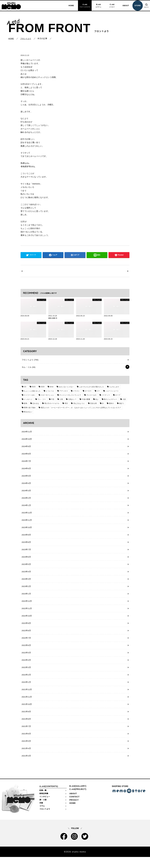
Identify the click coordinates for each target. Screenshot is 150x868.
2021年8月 (26, 729)
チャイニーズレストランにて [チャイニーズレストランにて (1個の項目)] (70, 396)
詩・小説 (43, 811)
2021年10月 (26, 714)
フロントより (30, 361)
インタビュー (45, 808)
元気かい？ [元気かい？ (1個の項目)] (71, 401)
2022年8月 (26, 638)
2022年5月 (26, 661)
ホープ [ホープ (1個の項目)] (116, 396)
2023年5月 (26, 570)
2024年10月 (26, 441)
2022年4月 (26, 668)
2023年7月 (26, 554)
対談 (41, 814)
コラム (42, 817)
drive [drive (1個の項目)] (50, 388)
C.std (111, 6)
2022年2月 (26, 683)
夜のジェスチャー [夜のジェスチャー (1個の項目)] (108, 401)
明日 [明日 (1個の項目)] (65, 405)
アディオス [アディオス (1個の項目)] (63, 392)
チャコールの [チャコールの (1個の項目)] (90, 396)
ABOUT (124, 6)
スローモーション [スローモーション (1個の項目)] (47, 396)
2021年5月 (26, 752)
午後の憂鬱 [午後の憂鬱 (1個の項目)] (84, 401)
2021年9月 (26, 721)
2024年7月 (26, 463)
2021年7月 (26, 736)
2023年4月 (26, 577)
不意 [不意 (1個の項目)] (52, 401)
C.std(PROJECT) (78, 800)
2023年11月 (26, 524)
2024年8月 (26, 456)
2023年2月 (26, 592)
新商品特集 (44, 804)
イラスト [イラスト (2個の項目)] (75, 392)
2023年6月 (26, 562)
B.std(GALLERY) (78, 797)
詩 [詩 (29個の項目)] (101, 405)
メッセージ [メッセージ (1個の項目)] (28, 401)
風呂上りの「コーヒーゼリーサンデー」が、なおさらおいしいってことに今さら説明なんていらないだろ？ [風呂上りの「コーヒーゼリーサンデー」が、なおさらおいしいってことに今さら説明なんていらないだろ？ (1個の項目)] (80, 409)
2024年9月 (26, 448)
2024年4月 (26, 486)
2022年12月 (26, 607)
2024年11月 (26, 433)
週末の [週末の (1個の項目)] (109, 405)
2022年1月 (26, 691)
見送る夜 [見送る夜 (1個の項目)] (92, 405)
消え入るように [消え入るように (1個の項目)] (78, 405)
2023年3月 (26, 585)
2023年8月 (26, 547)
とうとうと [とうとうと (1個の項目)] (50, 392)
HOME (70, 6)
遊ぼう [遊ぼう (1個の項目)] (119, 405)
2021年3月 (26, 767)
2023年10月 (26, 532)
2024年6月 (26, 471)
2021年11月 (26, 706)
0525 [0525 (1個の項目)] (33, 388)
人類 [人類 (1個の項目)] (60, 401)
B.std (97, 6)
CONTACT (74, 808)
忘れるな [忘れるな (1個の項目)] (35, 405)
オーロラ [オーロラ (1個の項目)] (87, 392)
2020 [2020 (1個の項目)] (42, 388)
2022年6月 (26, 653)
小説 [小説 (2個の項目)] (122, 401)
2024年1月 (26, 509)
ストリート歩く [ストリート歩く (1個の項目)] (30, 396)
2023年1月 (26, 600)
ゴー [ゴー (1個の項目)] (97, 392)
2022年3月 (26, 676)
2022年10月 (26, 623)
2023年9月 (26, 539)
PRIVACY (74, 811)
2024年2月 (26, 501)
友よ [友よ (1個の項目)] (95, 401)
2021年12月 (26, 698)
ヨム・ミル (28, 368)
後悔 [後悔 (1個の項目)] (25, 405)
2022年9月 (26, 630)
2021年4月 (26, 759)
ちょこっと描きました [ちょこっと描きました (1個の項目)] (32, 392)
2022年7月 (26, 645)
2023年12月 (26, 516)
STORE (136, 6)
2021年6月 (26, 744)
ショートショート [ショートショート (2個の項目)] (110, 392)
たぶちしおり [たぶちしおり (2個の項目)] (112, 388)
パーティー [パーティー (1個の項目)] (105, 396)
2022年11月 (26, 615)
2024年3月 (26, 494)
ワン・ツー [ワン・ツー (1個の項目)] (41, 401)
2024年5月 (26, 479)
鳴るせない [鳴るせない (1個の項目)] (28, 413)
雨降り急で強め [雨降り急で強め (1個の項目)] (30, 409)
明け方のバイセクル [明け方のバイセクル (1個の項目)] (51, 405)
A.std (83, 6)
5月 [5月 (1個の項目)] (25, 388)
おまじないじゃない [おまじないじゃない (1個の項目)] (65, 388)
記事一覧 (43, 801)
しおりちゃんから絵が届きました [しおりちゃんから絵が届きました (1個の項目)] (90, 388)
